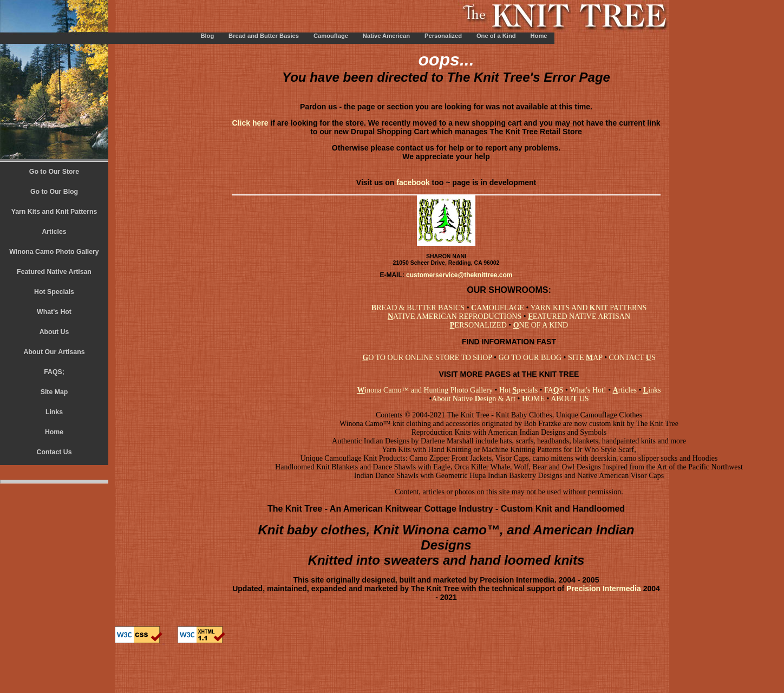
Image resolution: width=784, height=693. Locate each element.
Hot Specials (54, 292)
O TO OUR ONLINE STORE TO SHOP (427, 358)
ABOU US (570, 399)
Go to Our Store (54, 172)
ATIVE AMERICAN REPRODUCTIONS (455, 316)
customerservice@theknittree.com (459, 275)
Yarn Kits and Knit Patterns (54, 212)
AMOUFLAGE (498, 308)
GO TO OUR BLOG (530, 358)
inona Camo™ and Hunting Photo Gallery (425, 390)
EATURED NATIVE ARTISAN (579, 316)
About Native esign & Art (473, 399)
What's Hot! (588, 390)
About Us (54, 332)
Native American (386, 36)
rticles (625, 390)
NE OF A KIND (541, 325)
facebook (413, 182)
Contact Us (54, 452)
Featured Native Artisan (54, 272)
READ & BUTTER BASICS (418, 308)
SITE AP (585, 358)
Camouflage (331, 36)
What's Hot (54, 312)
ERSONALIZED (478, 325)
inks (651, 390)
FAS (554, 390)
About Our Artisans (54, 352)
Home (538, 36)
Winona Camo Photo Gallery (54, 252)
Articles (54, 232)
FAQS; (54, 372)
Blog (207, 36)
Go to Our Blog (54, 192)
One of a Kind (496, 36)
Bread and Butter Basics (264, 36)
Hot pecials (518, 390)
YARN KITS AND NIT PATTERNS (588, 308)
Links (54, 412)
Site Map (54, 392)
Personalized (443, 36)
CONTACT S (632, 358)
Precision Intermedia (603, 589)
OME (533, 399)
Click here (251, 123)
